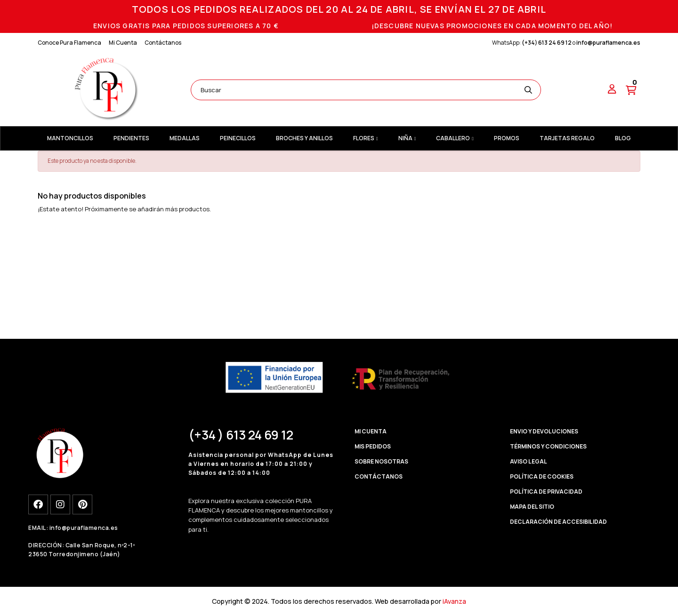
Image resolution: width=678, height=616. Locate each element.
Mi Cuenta (123, 43)
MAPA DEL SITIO (532, 507)
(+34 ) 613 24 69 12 (241, 435)
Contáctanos (163, 43)
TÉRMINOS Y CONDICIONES (548, 446)
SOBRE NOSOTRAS (381, 461)
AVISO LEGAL (529, 461)
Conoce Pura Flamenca (69, 43)
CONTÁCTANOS (379, 476)
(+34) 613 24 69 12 (547, 43)
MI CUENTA (371, 431)
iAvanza (454, 601)
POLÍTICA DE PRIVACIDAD (546, 492)
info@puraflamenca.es (608, 43)
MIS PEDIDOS (373, 446)
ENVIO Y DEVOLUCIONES (544, 431)
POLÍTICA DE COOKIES (542, 476)
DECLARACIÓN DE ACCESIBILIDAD (558, 522)
